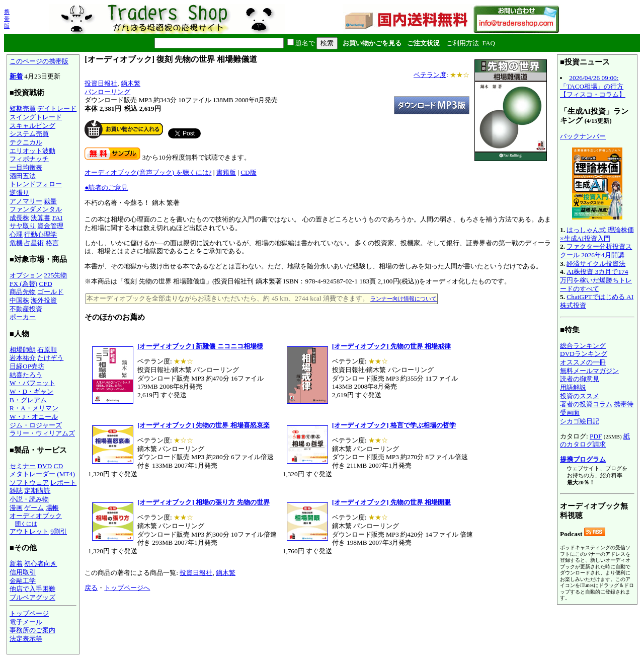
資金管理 (50, 226)
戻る (91, 588)
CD (59, 466)
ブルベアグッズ (32, 597)
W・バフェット (32, 383)
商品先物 (23, 292)
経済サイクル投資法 (596, 264)
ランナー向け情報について (404, 299)
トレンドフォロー (36, 184)
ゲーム (34, 508)
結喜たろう (26, 375)
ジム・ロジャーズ (36, 425)
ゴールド (50, 292)
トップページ (29, 613)
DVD (45, 466)
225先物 (55, 275)
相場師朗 (23, 350)
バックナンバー (583, 136)
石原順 (47, 350)
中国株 (19, 300)
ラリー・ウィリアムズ (42, 433)
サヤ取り (23, 226)
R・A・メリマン (34, 408)
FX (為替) (23, 284)
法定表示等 (26, 639)
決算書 (41, 218)
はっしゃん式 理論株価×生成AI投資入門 (597, 234)
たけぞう (50, 358)
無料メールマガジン (589, 371)
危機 (16, 243)
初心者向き (41, 564)
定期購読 (37, 491)
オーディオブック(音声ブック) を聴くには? (148, 172)
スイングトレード (36, 117)
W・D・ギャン (31, 391)
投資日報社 (101, 83)
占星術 (34, 243)
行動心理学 (41, 234)
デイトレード (57, 108)
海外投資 (44, 300)
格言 (52, 243)
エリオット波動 (32, 151)
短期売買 (23, 108)
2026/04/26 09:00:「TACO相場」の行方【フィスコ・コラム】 (593, 86)
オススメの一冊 (583, 362)
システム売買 (29, 134)
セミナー (23, 466)
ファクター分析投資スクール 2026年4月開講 (596, 251)
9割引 (59, 531)
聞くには (26, 524)
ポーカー (23, 317)
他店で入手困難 (32, 589)
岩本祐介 (23, 358)
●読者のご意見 (106, 188)
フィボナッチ (29, 159)
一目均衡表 (26, 167)
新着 (16, 76)
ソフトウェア (29, 483)
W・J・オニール (34, 417)
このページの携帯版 (39, 61)
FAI (58, 218)
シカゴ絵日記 (580, 421)
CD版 (249, 172)
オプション (26, 275)
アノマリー (26, 201)
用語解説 (573, 387)
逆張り (19, 193)
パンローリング (107, 92)
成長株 (19, 218)
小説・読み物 (29, 499)
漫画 (16, 508)
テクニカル (26, 142)
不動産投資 (26, 309)
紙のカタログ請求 (595, 440)
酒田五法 (23, 176)
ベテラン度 (430, 75)
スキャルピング (32, 126)
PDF (596, 436)
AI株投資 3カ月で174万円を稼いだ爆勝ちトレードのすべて (596, 280)
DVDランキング (584, 354)
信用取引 (23, 572)
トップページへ (127, 588)
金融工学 (23, 581)
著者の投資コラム (586, 404)
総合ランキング (583, 346)
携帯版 (7, 19)
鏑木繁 (131, 83)
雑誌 (16, 491)
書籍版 (226, 172)
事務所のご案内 (32, 630)
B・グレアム (28, 400)
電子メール (26, 622)
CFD (46, 284)
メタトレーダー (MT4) (42, 474)
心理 (16, 234)
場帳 (52, 508)
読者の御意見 (580, 379)
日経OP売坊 (27, 366)
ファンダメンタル (36, 209)
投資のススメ (580, 396)
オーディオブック (36, 516)
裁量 (50, 201)
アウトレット (29, 531)
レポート (63, 483)
